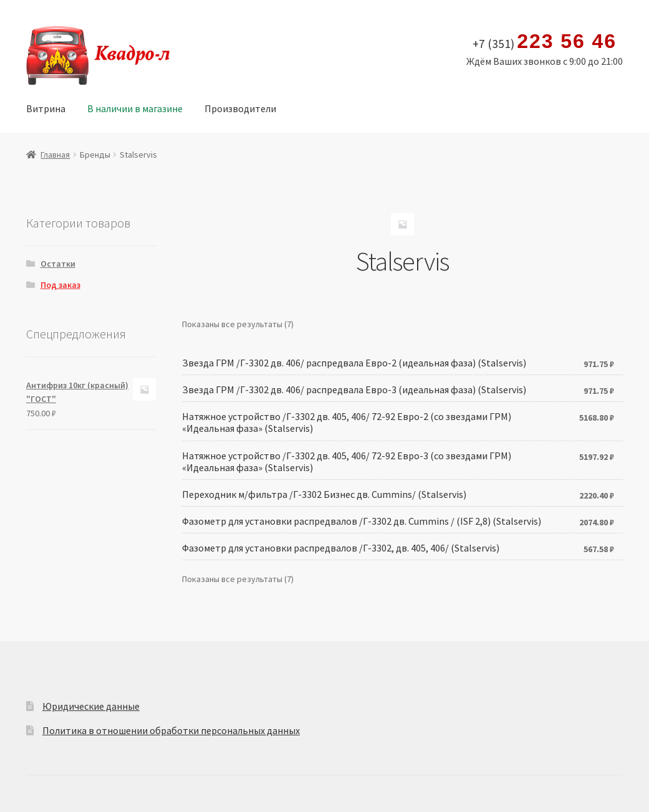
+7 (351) (545, 42)
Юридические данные (91, 706)
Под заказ (60, 285)
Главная (55, 155)
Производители (240, 108)
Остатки (58, 264)
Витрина (46, 108)
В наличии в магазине (135, 108)
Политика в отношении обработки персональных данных (171, 730)
